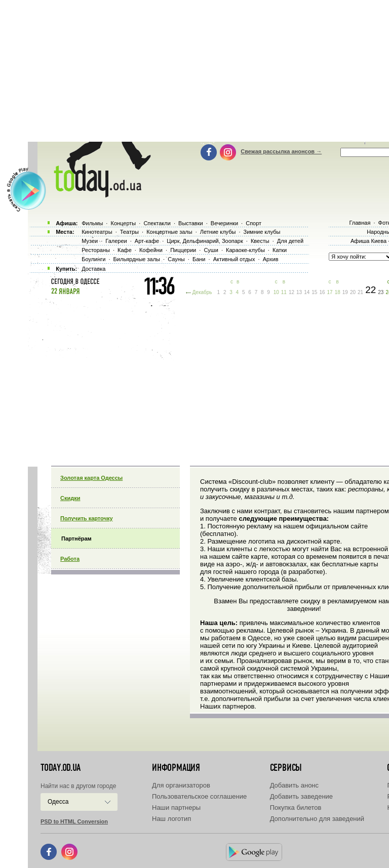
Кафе (125, 250)
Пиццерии (183, 250)
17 (330, 292)
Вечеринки (224, 223)
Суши (211, 250)
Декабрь (202, 292)
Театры (129, 232)
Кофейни (151, 250)
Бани (199, 259)
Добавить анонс (294, 785)
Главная (360, 223)
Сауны (176, 259)
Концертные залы (169, 232)
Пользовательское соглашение (199, 796)
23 (381, 292)
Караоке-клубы (245, 250)
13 (299, 292)
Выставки (191, 223)
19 (345, 292)
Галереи (116, 241)
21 (360, 292)
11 (284, 292)
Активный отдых (234, 259)
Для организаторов (181, 785)
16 (322, 292)
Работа (70, 559)
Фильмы (92, 223)
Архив (271, 259)
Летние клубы (218, 232)
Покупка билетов (296, 808)
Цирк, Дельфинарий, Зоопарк (205, 241)
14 (307, 292)
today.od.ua (61, 768)
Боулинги (93, 259)
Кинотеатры (97, 232)
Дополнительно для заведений (317, 819)
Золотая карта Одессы (91, 478)
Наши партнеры (176, 808)
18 (338, 292)
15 (314, 292)
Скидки (70, 498)
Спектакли (157, 223)
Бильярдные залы (137, 259)
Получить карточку (87, 518)
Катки (280, 250)
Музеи (90, 241)
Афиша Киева (368, 241)
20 (353, 292)
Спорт (254, 223)
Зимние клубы (262, 232)
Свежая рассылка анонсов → (281, 151)
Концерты (123, 223)
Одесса (58, 802)
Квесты (260, 241)
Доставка (93, 269)
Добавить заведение (301, 796)
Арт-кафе (147, 241)
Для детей (290, 241)
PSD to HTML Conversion (74, 821)
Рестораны (96, 250)
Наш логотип (171, 819)
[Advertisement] (208, 380)
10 (276, 292)
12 (291, 292)
